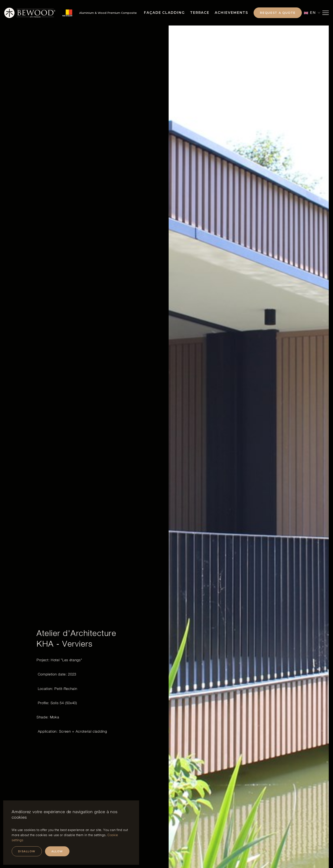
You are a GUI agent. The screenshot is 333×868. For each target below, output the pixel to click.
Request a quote (278, 13)
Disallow (27, 851)
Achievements (231, 13)
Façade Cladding (164, 13)
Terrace (200, 13)
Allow (57, 851)
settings (100, 835)
